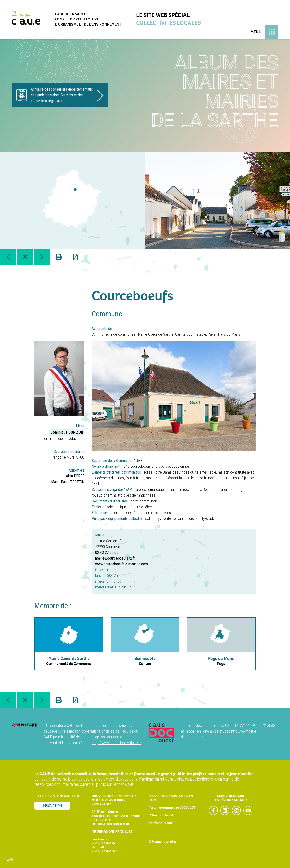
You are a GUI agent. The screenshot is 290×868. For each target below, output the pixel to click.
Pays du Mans (229, 334)
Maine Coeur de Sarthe (156, 334)
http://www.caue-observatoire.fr (117, 743)
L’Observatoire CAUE (163, 815)
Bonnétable (197, 334)
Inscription (52, 806)
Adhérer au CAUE (161, 823)
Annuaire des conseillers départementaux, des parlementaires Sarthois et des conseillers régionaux (62, 95)
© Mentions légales (162, 842)
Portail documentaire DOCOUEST (172, 808)
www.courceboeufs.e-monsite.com (122, 564)
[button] (10, 860)
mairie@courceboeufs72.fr (115, 558)
